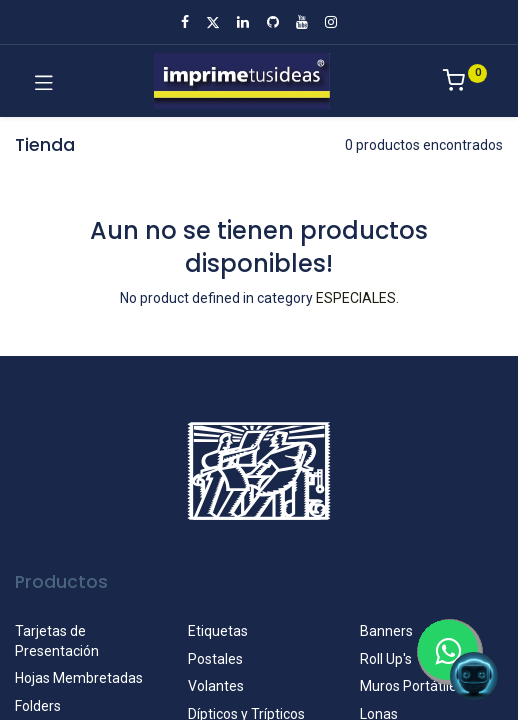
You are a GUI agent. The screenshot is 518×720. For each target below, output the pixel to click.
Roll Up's (386, 659)
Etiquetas (218, 631)
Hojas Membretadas (79, 678)
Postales (215, 659)
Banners (386, 631)
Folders (38, 706)
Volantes (216, 686)
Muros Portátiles (412, 686)
